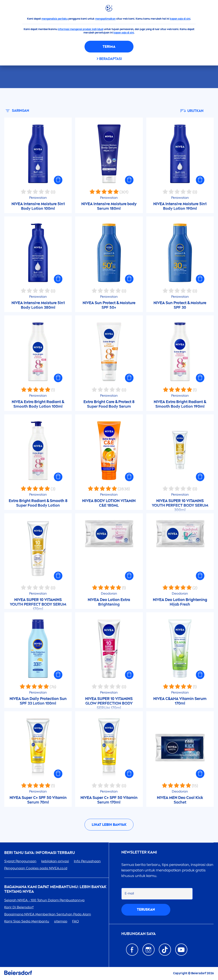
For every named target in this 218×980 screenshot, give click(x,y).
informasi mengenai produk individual (81, 29)
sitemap (61, 921)
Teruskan (146, 910)
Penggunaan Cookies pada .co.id (36, 868)
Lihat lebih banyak (109, 825)
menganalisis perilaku (55, 19)
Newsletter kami (139, 852)
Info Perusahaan (87, 861)
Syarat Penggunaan (20, 861)
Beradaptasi (110, 59)
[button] (58, 180)
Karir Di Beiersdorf (19, 907)
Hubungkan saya (138, 934)
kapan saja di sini (180, 19)
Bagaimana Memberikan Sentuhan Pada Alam (48, 914)
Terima (109, 47)
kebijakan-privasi (55, 861)
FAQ (76, 921)
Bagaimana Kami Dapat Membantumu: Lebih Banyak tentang (55, 889)
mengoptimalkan (105, 19)
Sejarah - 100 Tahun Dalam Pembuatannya (44, 900)
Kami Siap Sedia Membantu (27, 921)
